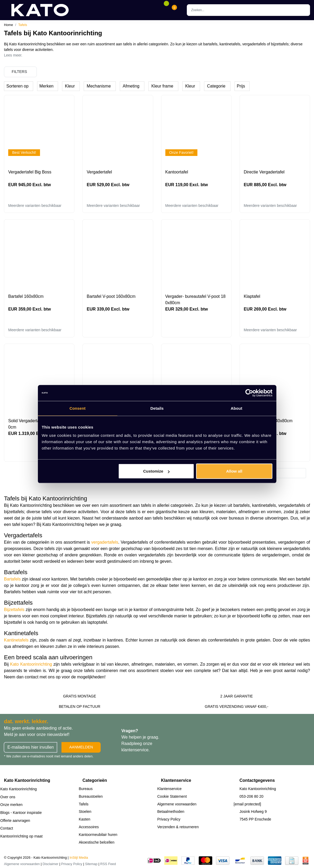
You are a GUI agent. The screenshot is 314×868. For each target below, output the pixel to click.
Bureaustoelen (91, 796)
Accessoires (89, 827)
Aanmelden (81, 747)
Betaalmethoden (171, 812)
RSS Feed (108, 864)
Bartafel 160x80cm (26, 296)
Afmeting (131, 86)
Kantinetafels (16, 640)
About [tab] (237, 408)
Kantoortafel (177, 172)
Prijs (241, 86)
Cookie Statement (172, 796)
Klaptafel (252, 296)
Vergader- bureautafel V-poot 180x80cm (196, 300)
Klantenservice (170, 789)
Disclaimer (51, 864)
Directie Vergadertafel (264, 172)
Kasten (85, 819)
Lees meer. (13, 55)
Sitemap (91, 864)
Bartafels (12, 579)
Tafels (23, 25)
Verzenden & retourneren (178, 827)
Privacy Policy (169, 819)
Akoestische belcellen (97, 842)
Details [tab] (157, 408)
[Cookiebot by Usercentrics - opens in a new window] (249, 393)
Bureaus (86, 789)
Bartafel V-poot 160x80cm (111, 296)
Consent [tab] (78, 408)
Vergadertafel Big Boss (30, 172)
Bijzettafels (14, 610)
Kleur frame (162, 86)
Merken (47, 86)
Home (8, 25)
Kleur (70, 86)
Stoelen (85, 812)
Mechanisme (99, 86)
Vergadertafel (99, 172)
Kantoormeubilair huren (98, 835)
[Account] (158, 10)
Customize (156, 471)
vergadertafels (105, 542)
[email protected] (247, 804)
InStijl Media (79, 858)
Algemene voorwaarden (177, 804)
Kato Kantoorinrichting (31, 664)
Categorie (216, 86)
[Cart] (174, 10)
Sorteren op (17, 86)
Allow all (234, 471)
